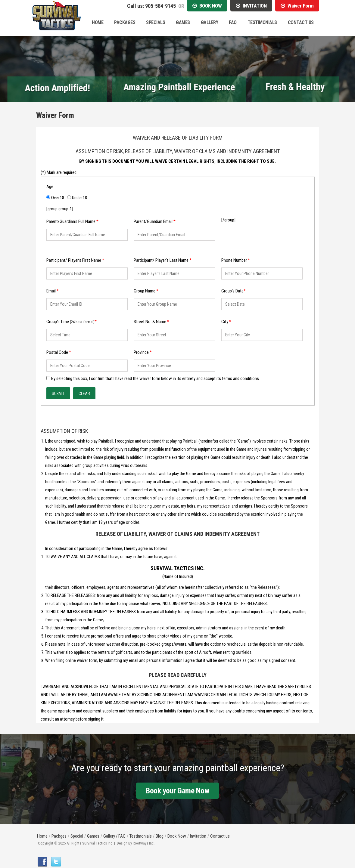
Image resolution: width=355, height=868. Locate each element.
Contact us (220, 836)
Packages (125, 22)
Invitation (198, 836)
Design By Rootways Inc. (136, 843)
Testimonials (262, 22)
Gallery (210, 22)
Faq (233, 22)
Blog (160, 836)
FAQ (122, 836)
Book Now (177, 836)
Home (98, 22)
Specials (156, 22)
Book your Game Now (178, 791)
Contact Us (301, 22)
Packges (59, 836)
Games (183, 22)
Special (77, 836)
